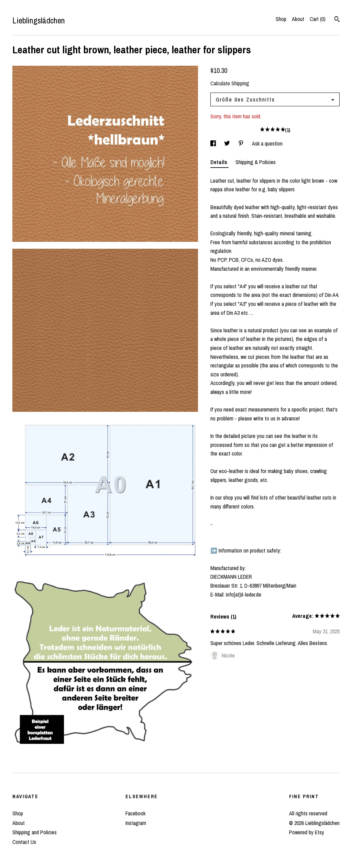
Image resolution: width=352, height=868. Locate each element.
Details (219, 162)
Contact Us (24, 842)
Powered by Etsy (307, 832)
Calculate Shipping (230, 83)
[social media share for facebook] (214, 143)
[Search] (337, 20)
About (298, 19)
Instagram (136, 823)
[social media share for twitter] (228, 143)
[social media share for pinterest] (242, 143)
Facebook (135, 813)
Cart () (318, 19)
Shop (281, 19)
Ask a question (267, 143)
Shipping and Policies (35, 832)
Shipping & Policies (256, 162)
